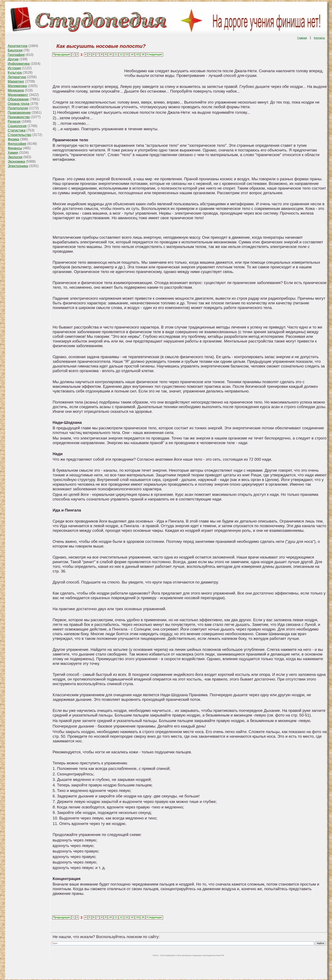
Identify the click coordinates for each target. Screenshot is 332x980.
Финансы (15, 148)
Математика (17, 86)
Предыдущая (62, 54)
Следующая (154, 54)
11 (116, 54)
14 (132, 54)
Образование (18, 99)
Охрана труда (19, 104)
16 (143, 54)
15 (137, 54)
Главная (302, 38)
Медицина (16, 90)
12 (121, 54)
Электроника (18, 166)
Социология (17, 126)
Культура (15, 73)
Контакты (320, 38)
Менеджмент (18, 95)
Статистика (17, 130)
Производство (19, 117)
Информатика (19, 64)
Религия (14, 121)
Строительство (20, 135)
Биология (15, 50)
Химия (13, 153)
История (14, 68)
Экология (15, 157)
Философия (17, 144)
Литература (17, 77)
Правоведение (19, 113)
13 (127, 54)
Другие (13, 59)
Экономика (17, 161)
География (16, 55)
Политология (18, 108)
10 (110, 54)
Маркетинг (16, 81)
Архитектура (18, 46)
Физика (14, 139)
